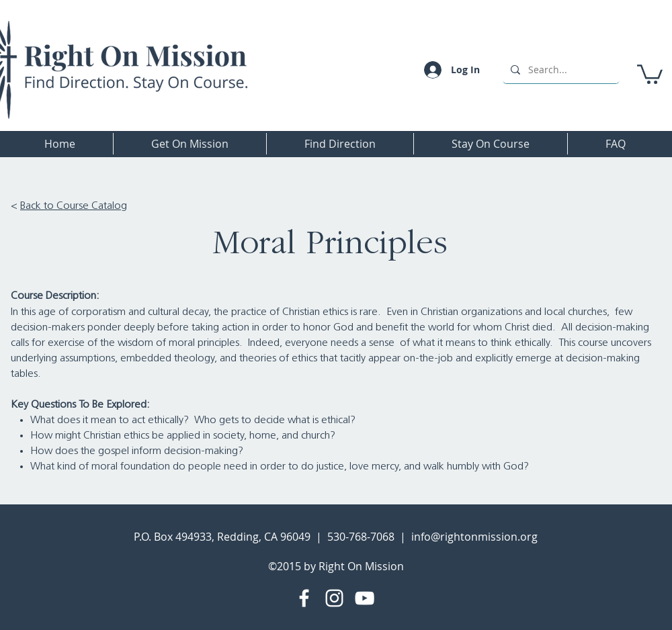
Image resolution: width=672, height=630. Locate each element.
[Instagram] (334, 598)
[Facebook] (304, 598)
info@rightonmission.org (474, 537)
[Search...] (560, 70)
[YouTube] (365, 598)
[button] (650, 73)
